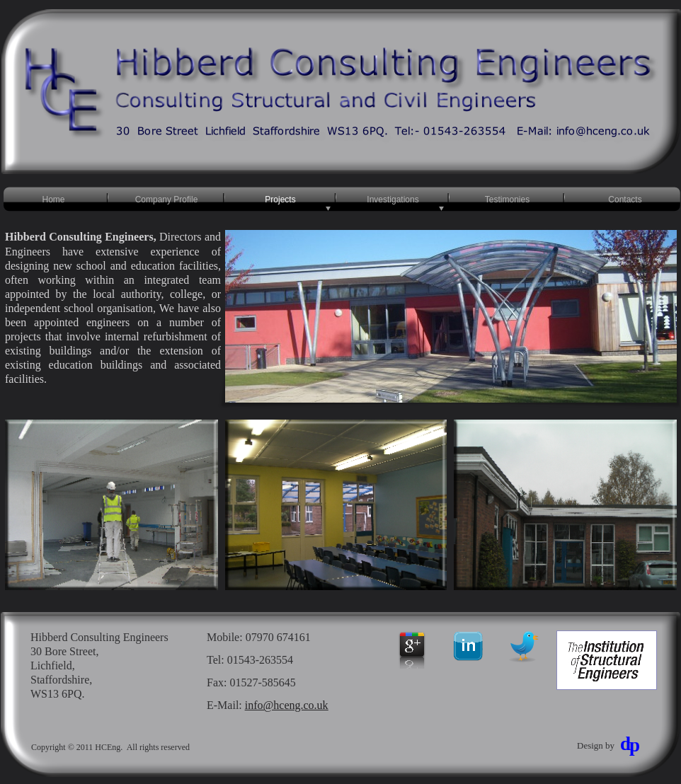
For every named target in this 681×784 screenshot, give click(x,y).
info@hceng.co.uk (287, 705)
